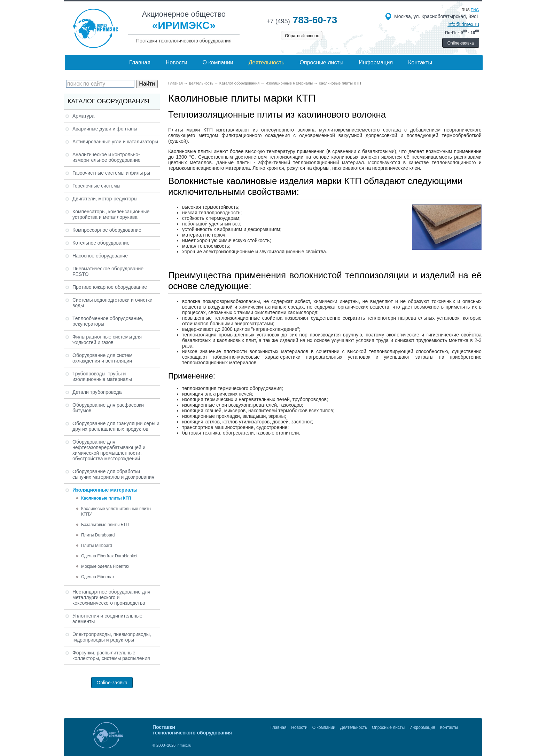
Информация (376, 62)
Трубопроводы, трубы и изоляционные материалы (102, 376)
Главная (140, 62)
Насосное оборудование (100, 256)
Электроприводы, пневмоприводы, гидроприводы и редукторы (112, 637)
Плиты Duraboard (98, 535)
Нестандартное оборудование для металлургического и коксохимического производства (111, 597)
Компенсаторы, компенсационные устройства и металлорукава (111, 214)
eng (475, 10)
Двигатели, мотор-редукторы (105, 199)
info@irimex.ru (463, 24)
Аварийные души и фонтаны (105, 129)
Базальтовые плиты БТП (105, 525)
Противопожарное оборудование (110, 287)
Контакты (420, 62)
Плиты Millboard (96, 546)
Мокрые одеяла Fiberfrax (105, 566)
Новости (177, 62)
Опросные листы (322, 62)
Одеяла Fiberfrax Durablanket (109, 556)
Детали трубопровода (97, 392)
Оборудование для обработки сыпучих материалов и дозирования (113, 474)
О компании (218, 62)
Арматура (83, 116)
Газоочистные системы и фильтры (111, 173)
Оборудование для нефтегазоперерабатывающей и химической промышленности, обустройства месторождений (109, 450)
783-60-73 (302, 20)
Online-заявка (461, 43)
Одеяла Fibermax (98, 577)
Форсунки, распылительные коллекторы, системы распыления (111, 655)
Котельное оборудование (101, 243)
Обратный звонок (302, 36)
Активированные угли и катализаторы (115, 142)
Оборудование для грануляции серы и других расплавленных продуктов (116, 426)
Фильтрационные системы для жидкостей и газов (107, 340)
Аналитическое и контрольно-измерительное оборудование (107, 157)
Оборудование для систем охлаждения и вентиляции (102, 358)
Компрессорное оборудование (107, 230)
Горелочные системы (96, 186)
